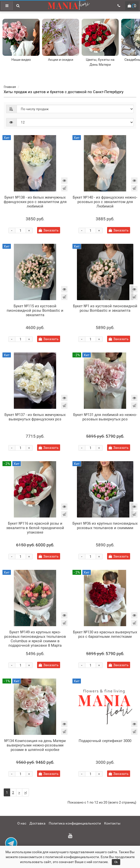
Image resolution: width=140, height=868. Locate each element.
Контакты (112, 823)
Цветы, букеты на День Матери (100, 62)
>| (25, 792)
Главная (10, 87)
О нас (22, 823)
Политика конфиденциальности (75, 823)
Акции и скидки (61, 60)
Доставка (37, 823)
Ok (116, 862)
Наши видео (21, 60)
